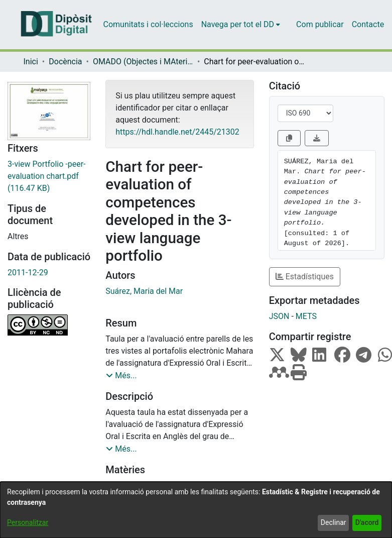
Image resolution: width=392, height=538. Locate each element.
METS (306, 316)
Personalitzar (28, 522)
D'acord (367, 522)
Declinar (334, 522)
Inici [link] (31, 62)
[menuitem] (241, 25)
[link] (49, 176)
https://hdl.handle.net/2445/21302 (177, 132)
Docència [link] (65, 62)
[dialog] (196, 510)
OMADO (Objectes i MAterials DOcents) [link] (143, 62)
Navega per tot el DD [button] (238, 24)
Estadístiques (305, 277)
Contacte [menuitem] (368, 24)
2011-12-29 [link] (28, 273)
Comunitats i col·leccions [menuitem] (148, 24)
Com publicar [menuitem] (320, 24)
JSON (279, 316)
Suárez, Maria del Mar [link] (144, 291)
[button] (121, 376)
